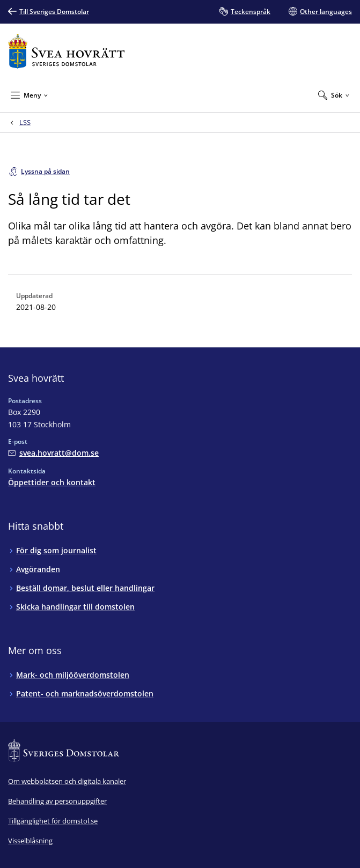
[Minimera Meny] (29, 95)
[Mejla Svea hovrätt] (53, 453)
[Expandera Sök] (334, 95)
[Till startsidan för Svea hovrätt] (66, 51)
